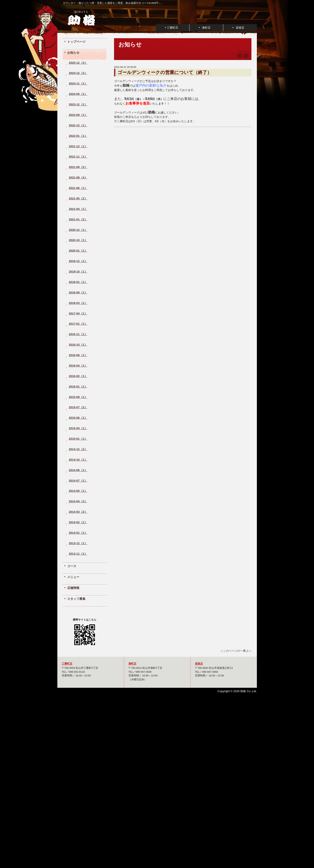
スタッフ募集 (76, 599)
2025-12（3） (78, 63)
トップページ (76, 42)
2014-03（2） (78, 512)
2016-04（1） (78, 366)
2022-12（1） (78, 125)
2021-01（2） (78, 219)
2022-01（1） (78, 136)
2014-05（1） (78, 491)
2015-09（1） (78, 397)
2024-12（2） (78, 73)
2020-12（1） (78, 230)
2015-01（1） (78, 439)
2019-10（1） (78, 272)
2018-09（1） (78, 292)
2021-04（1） (78, 209)
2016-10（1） (78, 345)
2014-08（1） (78, 470)
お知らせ (73, 53)
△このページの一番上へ (236, 651)
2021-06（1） (78, 188)
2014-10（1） (78, 460)
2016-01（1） (78, 387)
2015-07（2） (78, 407)
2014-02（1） (78, 522)
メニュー (73, 577)
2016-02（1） (78, 376)
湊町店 (206, 28)
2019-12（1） (78, 261)
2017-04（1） (78, 313)
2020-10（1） (78, 240)
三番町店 (172, 28)
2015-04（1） (78, 428)
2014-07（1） (78, 481)
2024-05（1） (78, 94)
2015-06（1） (78, 418)
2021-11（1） (78, 157)
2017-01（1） (78, 324)
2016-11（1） (78, 334)
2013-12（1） (78, 543)
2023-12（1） (78, 104)
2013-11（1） (78, 554)
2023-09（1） (78, 115)
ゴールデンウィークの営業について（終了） (165, 72)
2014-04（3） (78, 501)
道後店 (240, 28)
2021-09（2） (78, 167)
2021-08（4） (78, 178)
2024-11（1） (78, 83)
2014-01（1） (78, 533)
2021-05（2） (78, 198)
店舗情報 (73, 588)
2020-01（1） (78, 251)
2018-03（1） (78, 303)
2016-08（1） (78, 355)
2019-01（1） (78, 282)
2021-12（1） (78, 146)
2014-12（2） (78, 449)
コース (72, 566)
